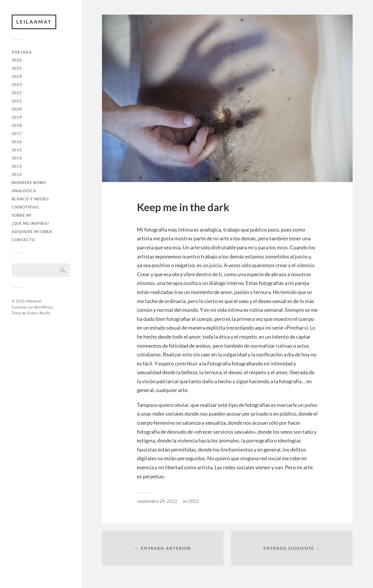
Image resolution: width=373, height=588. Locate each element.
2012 (17, 174)
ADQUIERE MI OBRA (32, 232)
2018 (17, 125)
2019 (17, 117)
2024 (17, 76)
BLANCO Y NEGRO (30, 199)
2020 (17, 109)
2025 (17, 68)
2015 (17, 150)
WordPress (43, 307)
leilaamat (34, 22)
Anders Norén (38, 313)
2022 (17, 93)
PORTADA (22, 52)
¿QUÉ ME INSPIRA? (30, 223)
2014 (17, 158)
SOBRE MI (22, 215)
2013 (17, 166)
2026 (17, 60)
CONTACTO (23, 240)
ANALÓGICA (24, 191)
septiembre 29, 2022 (157, 501)
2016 (17, 142)
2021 (17, 101)
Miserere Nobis (29, 183)
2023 (17, 85)
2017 (17, 134)
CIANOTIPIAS (25, 207)
